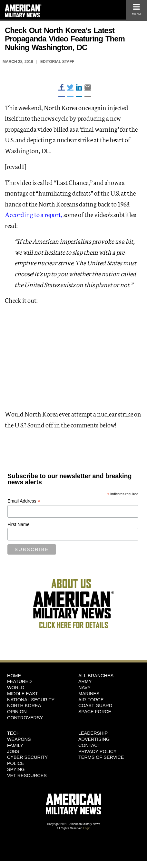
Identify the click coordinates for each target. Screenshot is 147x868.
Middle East (23, 694)
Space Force (95, 712)
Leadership (93, 733)
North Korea (24, 706)
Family (15, 745)
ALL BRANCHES (96, 676)
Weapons (19, 739)
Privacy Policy (98, 751)
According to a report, (34, 214)
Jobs (13, 751)
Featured (20, 681)
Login (87, 828)
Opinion (17, 712)
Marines (89, 694)
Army (85, 681)
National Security (31, 700)
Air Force (91, 700)
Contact (89, 745)
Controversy (25, 718)
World (16, 688)
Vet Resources (27, 776)
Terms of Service (101, 757)
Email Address (24, 501)
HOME (14, 676)
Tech (13, 733)
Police (16, 763)
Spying (16, 769)
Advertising (94, 739)
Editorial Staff (57, 62)
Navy (84, 688)
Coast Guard (95, 706)
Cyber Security (27, 757)
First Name (18, 524)
